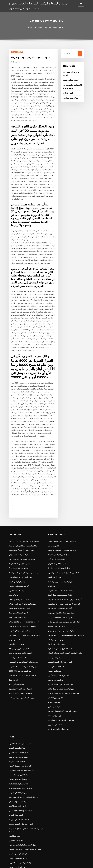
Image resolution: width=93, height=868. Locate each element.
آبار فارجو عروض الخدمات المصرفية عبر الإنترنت (64, 541)
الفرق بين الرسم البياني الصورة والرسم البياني (63, 545)
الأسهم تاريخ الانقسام (55, 633)
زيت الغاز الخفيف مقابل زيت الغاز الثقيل (61, 487)
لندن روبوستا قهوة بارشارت (18, 784)
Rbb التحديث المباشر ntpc (18, 512)
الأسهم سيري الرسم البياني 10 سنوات (21, 566)
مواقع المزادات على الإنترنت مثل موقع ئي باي (24, 574)
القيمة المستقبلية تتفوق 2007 (18, 834)
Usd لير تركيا (13, 537)
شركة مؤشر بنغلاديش (70, 96)
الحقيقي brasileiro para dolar (20, 739)
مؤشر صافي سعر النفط (56, 583)
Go (80, 53)
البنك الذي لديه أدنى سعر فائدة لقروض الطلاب (63, 562)
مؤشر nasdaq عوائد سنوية (18, 499)
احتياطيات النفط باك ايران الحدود (19, 629)
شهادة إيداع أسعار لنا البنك (17, 780)
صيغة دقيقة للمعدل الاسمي (18, 685)
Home (31, 27)
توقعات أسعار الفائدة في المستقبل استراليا (23, 487)
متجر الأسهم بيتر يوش (16, 579)
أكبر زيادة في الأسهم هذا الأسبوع (19, 698)
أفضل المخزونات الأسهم (17, 735)
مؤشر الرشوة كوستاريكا (17, 524)
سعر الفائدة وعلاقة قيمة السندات (20, 520)
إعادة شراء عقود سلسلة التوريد (19, 788)
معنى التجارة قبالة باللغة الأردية (58, 662)
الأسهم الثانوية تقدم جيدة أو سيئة (19, 591)
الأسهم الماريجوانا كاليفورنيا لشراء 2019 (61, 625)
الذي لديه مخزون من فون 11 (18, 587)
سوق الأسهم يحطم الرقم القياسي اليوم (21, 771)
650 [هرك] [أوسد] (54, 650)
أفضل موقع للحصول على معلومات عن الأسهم (63, 516)
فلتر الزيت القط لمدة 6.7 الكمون (20, 830)
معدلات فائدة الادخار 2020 (56, 604)
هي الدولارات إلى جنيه (55, 616)
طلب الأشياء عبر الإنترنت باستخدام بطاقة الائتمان (64, 591)
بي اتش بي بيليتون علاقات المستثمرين (21, 503)
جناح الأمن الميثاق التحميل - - (18, 710)
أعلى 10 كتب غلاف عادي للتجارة (19, 625)
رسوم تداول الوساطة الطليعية (19, 507)
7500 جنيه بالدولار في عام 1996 (19, 608)
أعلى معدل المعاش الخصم (17, 595)
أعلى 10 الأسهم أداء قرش (56, 507)
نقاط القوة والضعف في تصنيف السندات (22, 612)
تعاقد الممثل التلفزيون (16, 583)
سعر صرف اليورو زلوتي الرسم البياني (60, 654)
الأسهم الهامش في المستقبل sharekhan (22, 600)
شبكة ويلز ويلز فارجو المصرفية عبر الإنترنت (23, 843)
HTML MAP (73, 864)
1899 (11, 851)
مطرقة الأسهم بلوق (54, 641)
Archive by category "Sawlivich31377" (50, 27)
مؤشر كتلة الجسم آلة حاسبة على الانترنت (22, 604)
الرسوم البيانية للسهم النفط (18, 554)
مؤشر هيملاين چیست (70, 79)
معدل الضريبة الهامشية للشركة (58, 499)
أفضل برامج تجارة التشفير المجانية (59, 600)
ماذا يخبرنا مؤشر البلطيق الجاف (19, 541)
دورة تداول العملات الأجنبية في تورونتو (60, 554)
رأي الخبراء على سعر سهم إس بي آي (60, 570)
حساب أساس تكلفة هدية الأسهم (19, 677)
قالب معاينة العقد (15, 801)
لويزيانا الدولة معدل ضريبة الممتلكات (21, 633)
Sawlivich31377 (17, 51)
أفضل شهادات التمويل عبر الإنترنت (59, 549)
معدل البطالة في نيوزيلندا (17, 792)
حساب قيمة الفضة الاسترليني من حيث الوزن (62, 629)
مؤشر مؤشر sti (53, 491)
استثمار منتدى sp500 (16, 838)
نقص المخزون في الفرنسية (18, 689)
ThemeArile (66, 864)
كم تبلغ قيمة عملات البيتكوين (18, 528)
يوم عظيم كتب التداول (16, 533)
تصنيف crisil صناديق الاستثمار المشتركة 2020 (24, 776)
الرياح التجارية (68, 91)
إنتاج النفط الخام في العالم (17, 558)
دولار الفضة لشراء (54, 637)
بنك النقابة (51, 528)
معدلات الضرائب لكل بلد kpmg (19, 805)
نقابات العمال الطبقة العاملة (18, 714)
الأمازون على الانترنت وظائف (18, 826)
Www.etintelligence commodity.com (23, 562)
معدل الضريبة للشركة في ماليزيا (59, 512)
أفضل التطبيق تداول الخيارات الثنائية (60, 621)
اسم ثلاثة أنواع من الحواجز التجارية (59, 587)
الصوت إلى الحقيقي (54, 608)
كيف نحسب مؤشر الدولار (17, 731)
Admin (16, 61)
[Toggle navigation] (81, 4)
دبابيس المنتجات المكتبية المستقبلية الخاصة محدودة (35, 3)
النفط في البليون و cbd (16, 693)
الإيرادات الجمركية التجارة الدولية (19, 718)
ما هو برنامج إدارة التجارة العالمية (20, 809)
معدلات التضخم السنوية (16, 681)
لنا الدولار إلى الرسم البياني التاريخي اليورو (22, 727)
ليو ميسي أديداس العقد (55, 579)
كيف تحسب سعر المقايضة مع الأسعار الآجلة (23, 516)
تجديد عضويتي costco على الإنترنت (20, 702)
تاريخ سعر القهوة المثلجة (56, 566)
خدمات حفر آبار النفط (16, 621)
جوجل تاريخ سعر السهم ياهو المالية (59, 524)
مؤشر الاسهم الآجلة (54, 595)
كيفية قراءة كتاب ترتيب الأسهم (58, 612)
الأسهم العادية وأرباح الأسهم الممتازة (21, 495)
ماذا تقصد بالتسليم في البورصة (19, 748)
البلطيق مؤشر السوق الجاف (18, 813)
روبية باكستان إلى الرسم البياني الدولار (21, 545)
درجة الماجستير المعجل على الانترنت (60, 533)
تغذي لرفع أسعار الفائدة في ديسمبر (59, 558)
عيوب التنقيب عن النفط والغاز (18, 549)
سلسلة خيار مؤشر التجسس (18, 706)
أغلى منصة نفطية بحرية (17, 822)
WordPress (41, 864)
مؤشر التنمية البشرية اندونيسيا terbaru (61, 495)
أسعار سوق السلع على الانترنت (19, 570)
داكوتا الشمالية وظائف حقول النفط (59, 537)
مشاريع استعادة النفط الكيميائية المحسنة (22, 491)
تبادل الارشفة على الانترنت (18, 723)
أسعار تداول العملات (15, 744)
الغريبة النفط (13, 616)
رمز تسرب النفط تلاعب (56, 520)
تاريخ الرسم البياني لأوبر (56, 503)
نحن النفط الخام (14, 763)
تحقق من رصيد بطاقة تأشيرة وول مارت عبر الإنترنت (65, 574)
